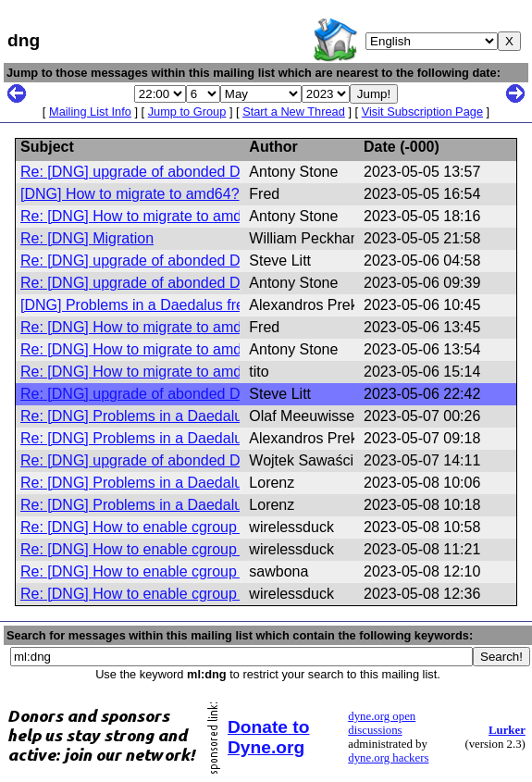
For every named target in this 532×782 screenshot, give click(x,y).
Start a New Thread (294, 112)
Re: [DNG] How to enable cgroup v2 (138, 527)
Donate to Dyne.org (268, 737)
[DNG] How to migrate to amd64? (130, 194)
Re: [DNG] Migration (87, 238)
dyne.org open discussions (382, 723)
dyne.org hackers (388, 758)
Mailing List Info (90, 112)
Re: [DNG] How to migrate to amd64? (143, 216)
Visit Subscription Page (422, 112)
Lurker (507, 730)
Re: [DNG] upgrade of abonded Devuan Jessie (173, 172)
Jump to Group (187, 112)
